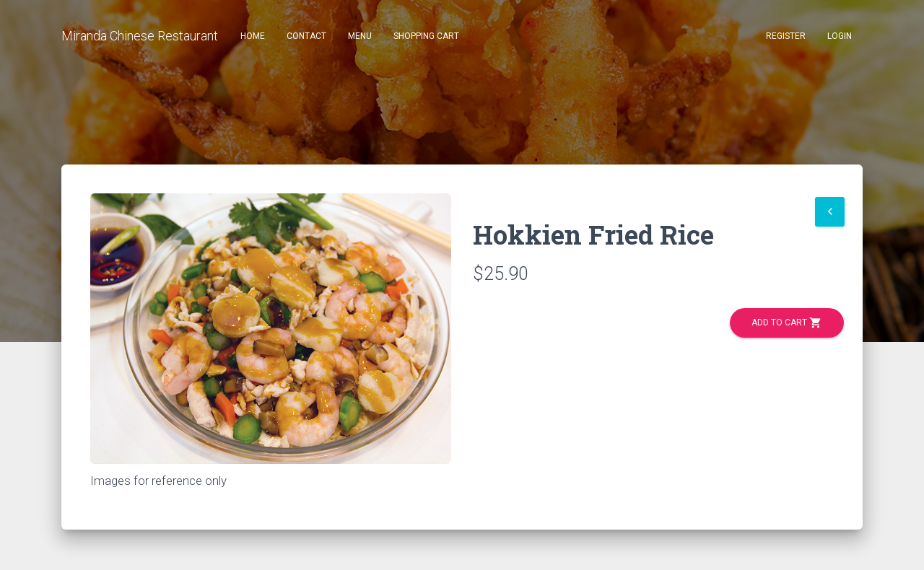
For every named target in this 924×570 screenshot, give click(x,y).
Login (840, 36)
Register (786, 36)
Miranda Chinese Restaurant (140, 36)
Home (253, 36)
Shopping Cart (426, 36)
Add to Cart (787, 323)
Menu (360, 36)
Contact (306, 36)
